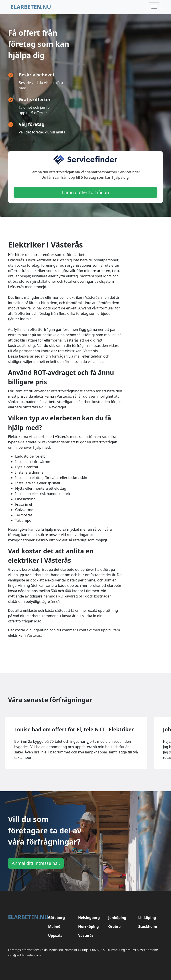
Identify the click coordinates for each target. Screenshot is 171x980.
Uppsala (55, 935)
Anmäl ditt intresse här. (36, 863)
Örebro (114, 927)
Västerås (86, 935)
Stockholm (148, 927)
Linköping (147, 918)
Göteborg (56, 918)
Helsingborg (89, 918)
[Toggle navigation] (154, 7)
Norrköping (89, 927)
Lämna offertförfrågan (86, 192)
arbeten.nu (31, 7)
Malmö (54, 927)
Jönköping (117, 918)
